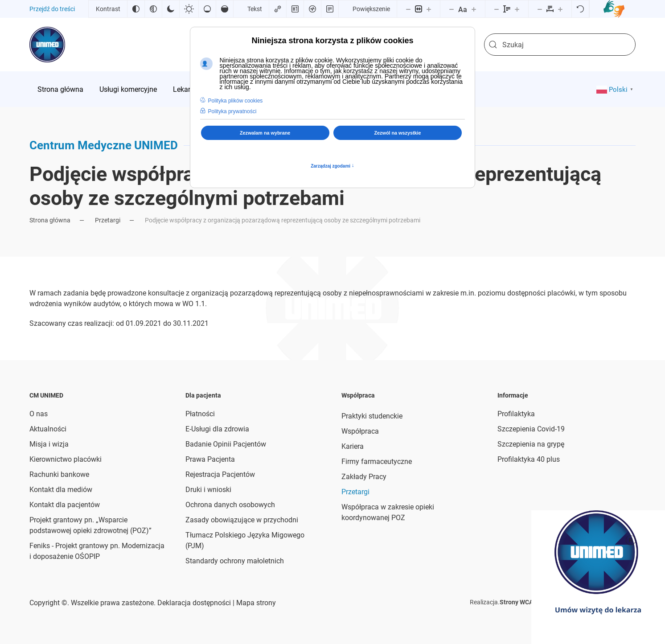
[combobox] (560, 45)
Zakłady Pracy (364, 477)
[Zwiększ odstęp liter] (560, 9)
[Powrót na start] (47, 45)
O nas (39, 414)
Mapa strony (255, 603)
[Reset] (580, 9)
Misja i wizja (49, 444)
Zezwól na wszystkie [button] (398, 133)
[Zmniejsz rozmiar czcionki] (452, 9)
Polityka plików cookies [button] (236, 101)
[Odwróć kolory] (136, 9)
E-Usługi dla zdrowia (217, 429)
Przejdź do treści (52, 9)
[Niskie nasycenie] (207, 9)
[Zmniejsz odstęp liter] (540, 9)
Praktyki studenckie (372, 416)
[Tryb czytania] (330, 9)
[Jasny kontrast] (189, 9)
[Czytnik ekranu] (312, 9)
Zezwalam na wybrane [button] (265, 133)
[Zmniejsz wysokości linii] (497, 9)
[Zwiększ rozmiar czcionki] (474, 9)
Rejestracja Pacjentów (220, 474)
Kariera (353, 446)
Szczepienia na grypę (531, 444)
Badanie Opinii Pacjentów (226, 444)
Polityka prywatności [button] (232, 111)
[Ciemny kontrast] (171, 9)
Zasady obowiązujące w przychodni (242, 520)
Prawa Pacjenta (210, 459)
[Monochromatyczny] (153, 9)
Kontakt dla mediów (61, 490)
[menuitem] (60, 89)
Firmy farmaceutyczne (377, 461)
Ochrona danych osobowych (230, 505)
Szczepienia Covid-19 (531, 429)
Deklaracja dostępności (194, 603)
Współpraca (360, 431)
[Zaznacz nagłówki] (295, 9)
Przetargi (355, 492)
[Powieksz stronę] (429, 9)
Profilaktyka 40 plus (529, 459)
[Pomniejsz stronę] (408, 9)
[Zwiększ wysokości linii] (517, 9)
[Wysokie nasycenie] (225, 9)
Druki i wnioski (208, 490)
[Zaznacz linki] (278, 9)
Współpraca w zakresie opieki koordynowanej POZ (388, 512)
